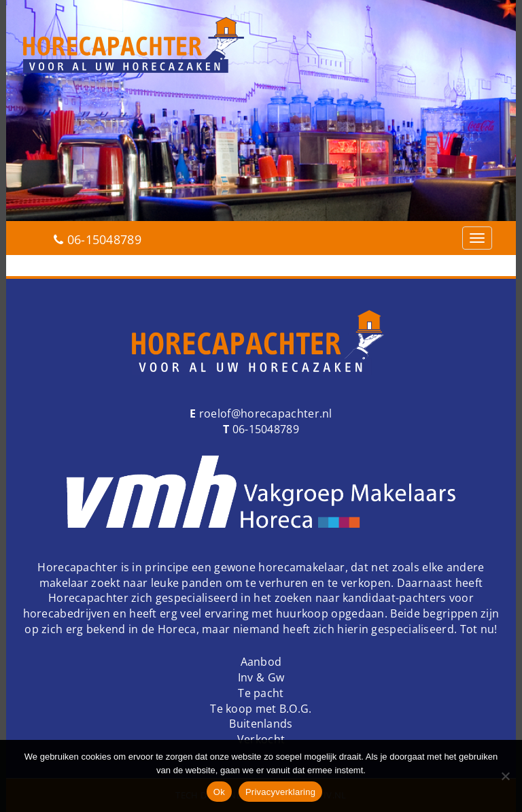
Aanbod (261, 662)
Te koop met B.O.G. (261, 709)
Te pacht (261, 693)
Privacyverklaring (280, 792)
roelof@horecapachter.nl (264, 413)
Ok (219, 792)
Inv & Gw (261, 677)
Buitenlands (261, 724)
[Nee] (505, 776)
